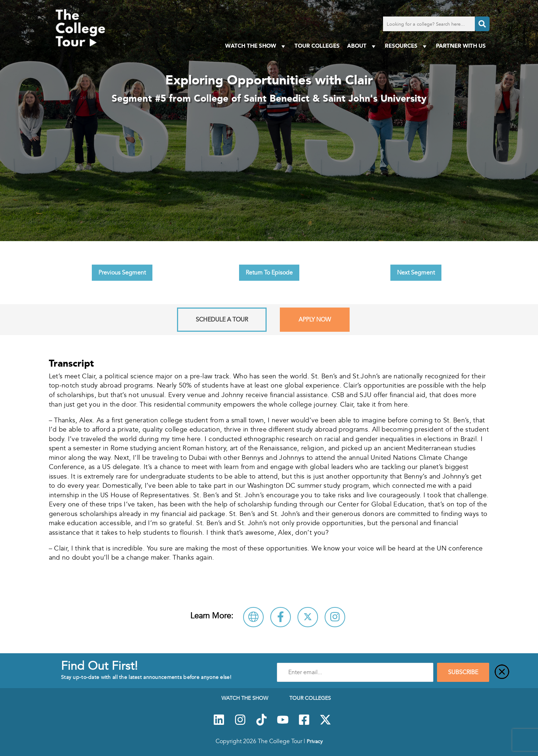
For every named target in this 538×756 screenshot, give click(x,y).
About (362, 46)
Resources (407, 46)
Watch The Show (256, 46)
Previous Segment (122, 273)
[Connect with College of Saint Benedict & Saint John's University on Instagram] (335, 617)
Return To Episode (269, 273)
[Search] (482, 24)
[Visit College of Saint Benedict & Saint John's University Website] (253, 617)
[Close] (502, 672)
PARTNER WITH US (461, 46)
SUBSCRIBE (463, 672)
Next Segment (416, 273)
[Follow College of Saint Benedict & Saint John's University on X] (308, 617)
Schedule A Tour (222, 320)
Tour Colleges (317, 46)
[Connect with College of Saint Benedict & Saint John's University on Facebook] (281, 617)
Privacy (315, 741)
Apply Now (315, 320)
